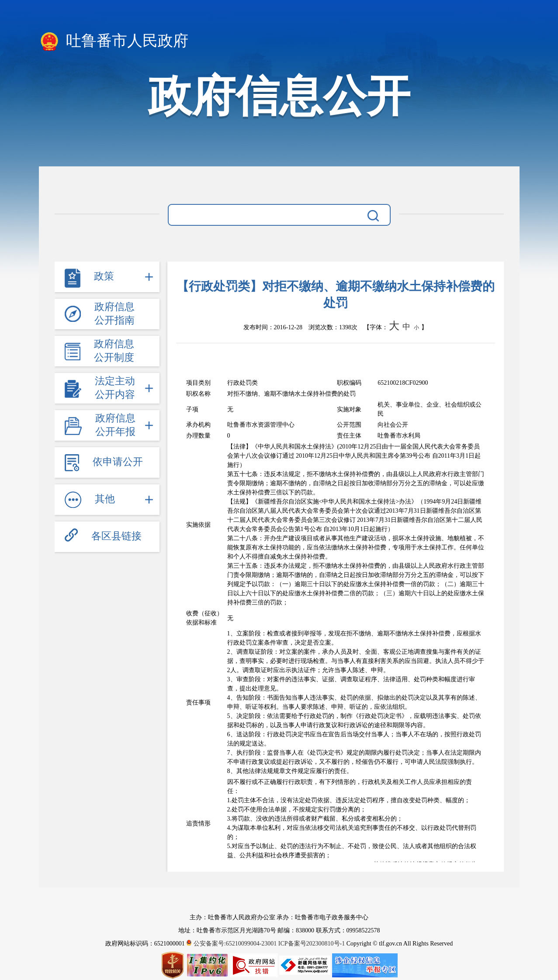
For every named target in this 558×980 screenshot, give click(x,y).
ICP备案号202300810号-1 (312, 944)
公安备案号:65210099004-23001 (232, 944)
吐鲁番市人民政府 (114, 41)
